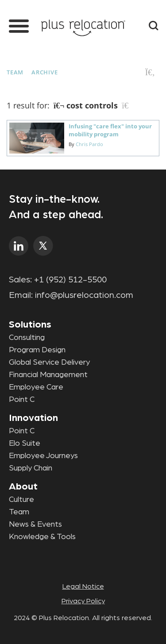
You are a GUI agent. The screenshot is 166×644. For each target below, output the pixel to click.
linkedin (19, 246)
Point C (22, 400)
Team (15, 72)
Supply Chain (31, 468)
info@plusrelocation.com (84, 295)
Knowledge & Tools (42, 537)
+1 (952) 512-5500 (70, 280)
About (23, 486)
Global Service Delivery (49, 362)
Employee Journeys (43, 456)
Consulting (27, 338)
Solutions (30, 324)
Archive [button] (44, 72)
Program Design (37, 350)
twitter (43, 246)
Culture (21, 500)
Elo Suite (25, 443)
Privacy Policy (83, 601)
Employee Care (36, 387)
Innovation (33, 418)
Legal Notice (83, 586)
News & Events (35, 524)
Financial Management (48, 375)
